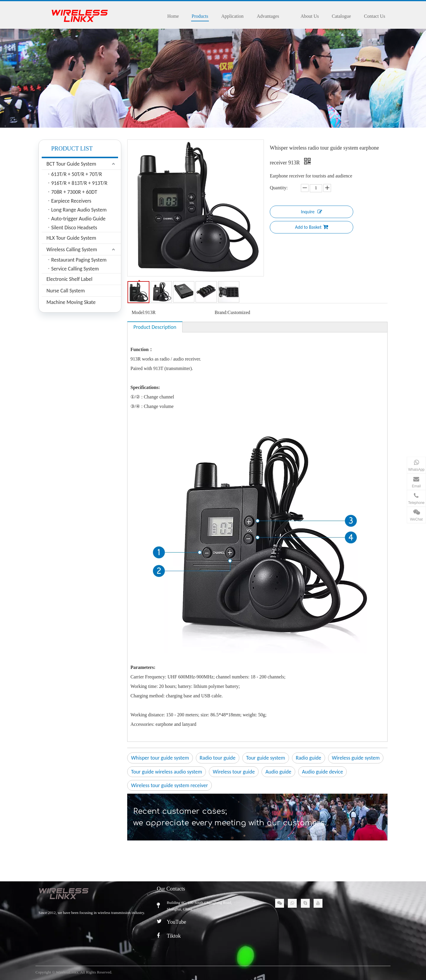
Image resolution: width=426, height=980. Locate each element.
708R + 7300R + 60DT (74, 192)
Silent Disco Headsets (74, 228)
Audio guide (278, 772)
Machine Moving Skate (71, 302)
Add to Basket (312, 227)
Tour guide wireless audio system (167, 772)
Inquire (312, 212)
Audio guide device (323, 772)
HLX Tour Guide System (71, 238)
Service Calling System (75, 269)
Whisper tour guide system (160, 758)
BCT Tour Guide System (71, 164)
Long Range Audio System (79, 210)
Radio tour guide (218, 758)
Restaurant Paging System (79, 260)
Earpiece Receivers (71, 201)
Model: (138, 312)
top (414, 955)
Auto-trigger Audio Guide (78, 219)
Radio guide (309, 758)
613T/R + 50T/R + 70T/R (77, 174)
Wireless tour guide (234, 772)
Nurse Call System (66, 291)
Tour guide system (266, 758)
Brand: (221, 312)
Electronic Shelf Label (69, 279)
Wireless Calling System (72, 249)
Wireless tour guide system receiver (170, 785)
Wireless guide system (356, 758)
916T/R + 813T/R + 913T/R (79, 183)
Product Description (155, 327)
